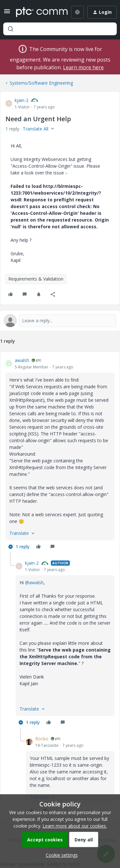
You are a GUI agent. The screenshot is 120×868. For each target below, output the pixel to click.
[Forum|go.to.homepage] (37, 12)
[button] (7, 13)
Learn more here (83, 67)
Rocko (42, 739)
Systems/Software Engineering (41, 83)
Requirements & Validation (36, 279)
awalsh (22, 360)
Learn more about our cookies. (75, 826)
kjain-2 (22, 100)
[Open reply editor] (60, 321)
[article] (60, 454)
